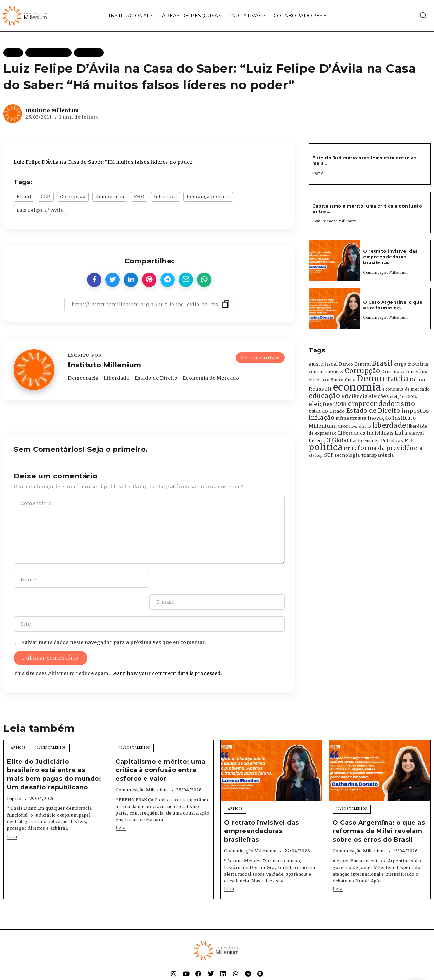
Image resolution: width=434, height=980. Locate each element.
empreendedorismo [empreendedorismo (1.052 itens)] (381, 404)
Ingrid (318, 173)
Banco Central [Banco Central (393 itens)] (355, 364)
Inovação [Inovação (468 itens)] (379, 418)
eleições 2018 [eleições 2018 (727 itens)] (328, 404)
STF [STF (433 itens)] (329, 455)
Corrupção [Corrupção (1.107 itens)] (362, 371)
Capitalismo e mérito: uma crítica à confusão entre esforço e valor (161, 748)
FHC (139, 196)
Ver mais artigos (260, 357)
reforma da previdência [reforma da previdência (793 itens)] (387, 448)
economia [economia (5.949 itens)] (357, 387)
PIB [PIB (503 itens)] (409, 440)
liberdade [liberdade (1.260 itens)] (389, 425)
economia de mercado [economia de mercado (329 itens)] (406, 389)
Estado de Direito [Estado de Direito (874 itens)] (373, 411)
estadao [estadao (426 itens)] (318, 411)
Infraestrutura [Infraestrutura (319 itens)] (351, 418)
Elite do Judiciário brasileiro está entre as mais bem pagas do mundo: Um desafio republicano (54, 752)
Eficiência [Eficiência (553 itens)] (355, 396)
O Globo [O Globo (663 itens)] (337, 440)
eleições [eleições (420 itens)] (379, 397)
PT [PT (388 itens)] (347, 448)
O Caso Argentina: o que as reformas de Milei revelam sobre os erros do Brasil (379, 809)
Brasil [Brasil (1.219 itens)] (382, 363)
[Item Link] (334, 260)
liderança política (208, 196)
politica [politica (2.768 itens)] (325, 447)
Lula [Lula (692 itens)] (401, 433)
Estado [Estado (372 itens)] (337, 411)
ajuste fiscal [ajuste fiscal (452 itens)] (323, 364)
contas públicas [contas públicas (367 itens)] (326, 371)
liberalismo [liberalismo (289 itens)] (360, 426)
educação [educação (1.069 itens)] (324, 396)
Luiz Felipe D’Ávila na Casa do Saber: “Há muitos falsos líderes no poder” (104, 162)
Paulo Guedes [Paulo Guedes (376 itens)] (365, 441)
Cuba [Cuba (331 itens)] (350, 380)
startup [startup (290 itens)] (316, 456)
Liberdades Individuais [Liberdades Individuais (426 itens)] (366, 433)
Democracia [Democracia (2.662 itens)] (383, 379)
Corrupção (73, 196)
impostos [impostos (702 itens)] (415, 411)
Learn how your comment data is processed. (166, 651)
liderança (165, 196)
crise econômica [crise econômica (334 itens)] (326, 380)
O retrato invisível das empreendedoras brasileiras (390, 257)
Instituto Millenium (52, 110)
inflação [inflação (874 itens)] (321, 418)
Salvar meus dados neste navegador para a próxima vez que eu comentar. (114, 620)
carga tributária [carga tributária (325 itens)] (411, 364)
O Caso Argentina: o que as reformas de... (393, 305)
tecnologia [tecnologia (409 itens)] (347, 455)
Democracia (110, 196)
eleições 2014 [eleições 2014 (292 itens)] (404, 397)
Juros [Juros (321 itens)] (342, 426)
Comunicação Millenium (335, 221)
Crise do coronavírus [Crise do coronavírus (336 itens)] (404, 372)
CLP (46, 196)
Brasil (24, 196)
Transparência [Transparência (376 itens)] (378, 455)
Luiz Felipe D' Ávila (40, 210)
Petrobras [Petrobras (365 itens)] (392, 441)
